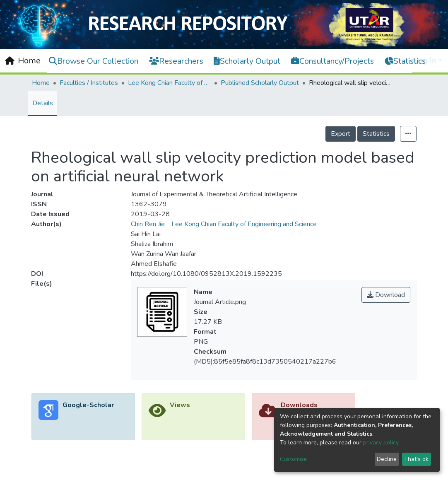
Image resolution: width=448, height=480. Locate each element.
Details (43, 103)
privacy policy (381, 443)
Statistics (376, 134)
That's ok (416, 459)
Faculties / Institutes (89, 83)
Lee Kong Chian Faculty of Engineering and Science (169, 83)
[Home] (23, 61)
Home (41, 83)
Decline (387, 459)
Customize (293, 459)
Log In (424, 60)
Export (341, 134)
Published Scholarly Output (260, 83)
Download (386, 295)
